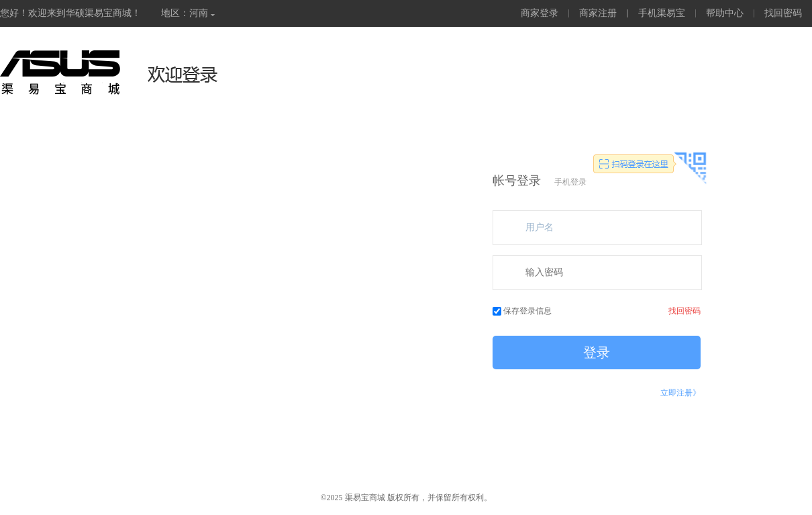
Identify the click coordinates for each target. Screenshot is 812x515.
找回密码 (783, 13)
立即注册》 (680, 393)
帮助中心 (725, 13)
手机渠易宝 (662, 13)
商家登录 (540, 13)
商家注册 (598, 13)
